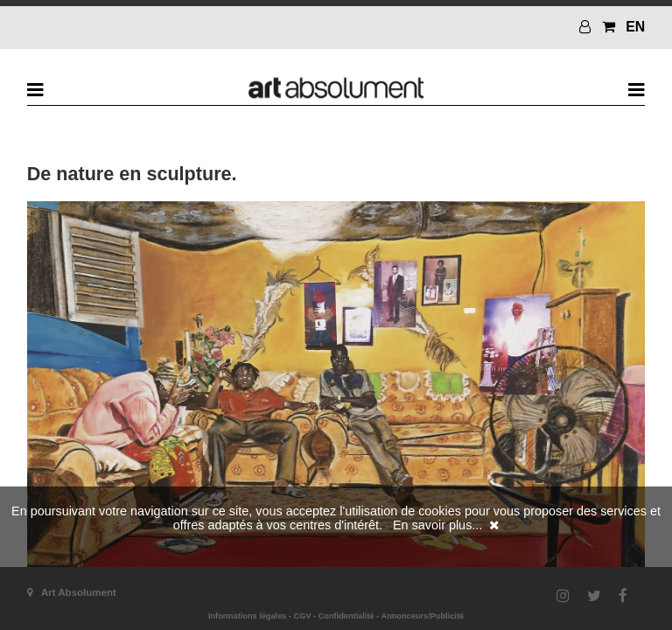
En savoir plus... (437, 525)
